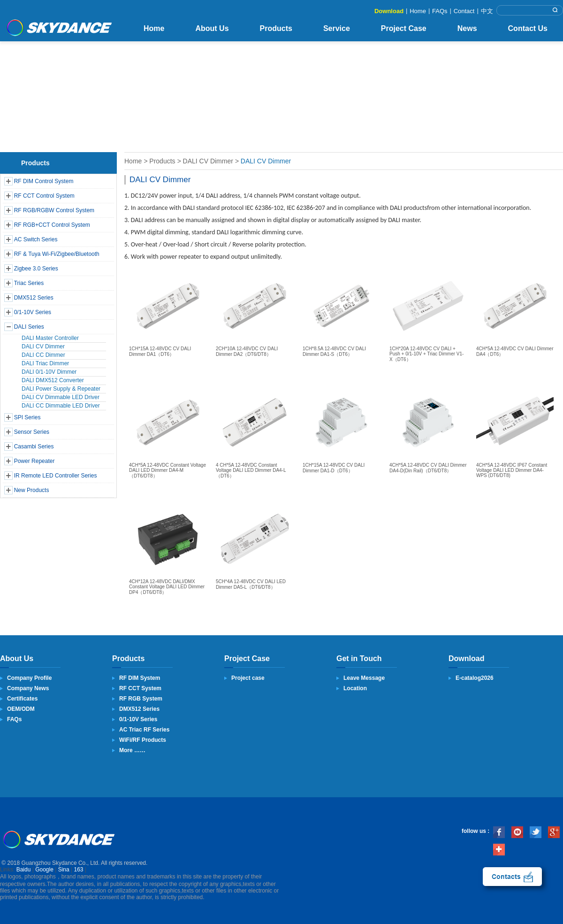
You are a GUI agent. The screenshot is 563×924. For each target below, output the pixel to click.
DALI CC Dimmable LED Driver (61, 406)
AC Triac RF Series (144, 730)
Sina (64, 870)
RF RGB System (141, 699)
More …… (132, 750)
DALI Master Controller (50, 338)
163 (79, 870)
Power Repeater (34, 461)
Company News (28, 688)
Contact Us (528, 28)
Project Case (404, 28)
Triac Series (29, 283)
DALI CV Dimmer (43, 346)
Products (276, 28)
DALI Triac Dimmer (45, 363)
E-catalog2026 (475, 678)
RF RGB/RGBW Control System (54, 210)
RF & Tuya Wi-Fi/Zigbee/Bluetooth (57, 254)
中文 (487, 11)
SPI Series (27, 417)
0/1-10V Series (33, 312)
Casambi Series (34, 447)
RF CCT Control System (44, 196)
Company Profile (29, 678)
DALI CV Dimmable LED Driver (61, 397)
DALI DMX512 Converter (53, 380)
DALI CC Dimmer (43, 355)
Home (418, 11)
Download (389, 11)
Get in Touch (359, 658)
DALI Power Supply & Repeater (61, 389)
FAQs (440, 11)
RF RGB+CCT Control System (52, 225)
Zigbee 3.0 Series (36, 269)
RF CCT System (140, 688)
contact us (512, 877)
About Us (212, 28)
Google (44, 870)
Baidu (24, 870)
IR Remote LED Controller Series (56, 476)
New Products (32, 490)
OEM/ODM (21, 709)
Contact (464, 11)
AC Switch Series (36, 239)
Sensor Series (32, 432)
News (467, 28)
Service (337, 28)
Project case (248, 678)
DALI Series (29, 327)
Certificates (22, 699)
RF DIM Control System (44, 181)
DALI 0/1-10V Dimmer (49, 372)
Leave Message (364, 678)
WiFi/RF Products (143, 740)
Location (355, 688)
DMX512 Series (34, 298)
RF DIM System (140, 678)
